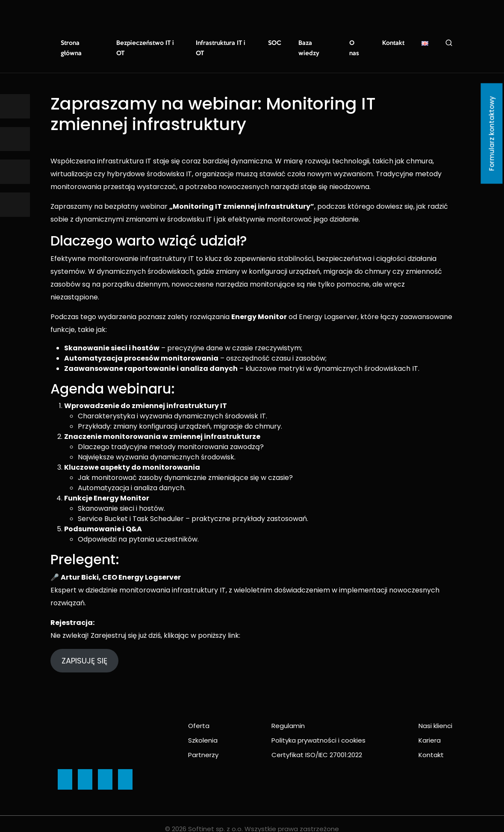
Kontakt (392, 43)
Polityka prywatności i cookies (318, 730)
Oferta (199, 715)
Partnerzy (203, 745)
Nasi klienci (435, 715)
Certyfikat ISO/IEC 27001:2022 (317, 745)
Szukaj (447, 43)
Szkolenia (203, 730)
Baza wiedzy (316, 43)
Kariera (430, 730)
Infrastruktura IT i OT (225, 43)
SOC (276, 43)
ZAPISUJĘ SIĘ (84, 650)
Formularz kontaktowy (492, 134)
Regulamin (288, 715)
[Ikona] (15, 106)
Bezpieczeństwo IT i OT (148, 43)
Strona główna (80, 43)
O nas (357, 43)
